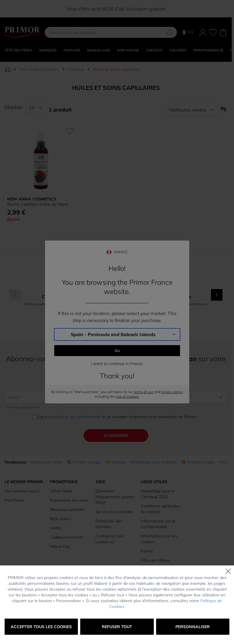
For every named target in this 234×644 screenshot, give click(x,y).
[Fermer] (228, 571)
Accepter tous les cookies (41, 627)
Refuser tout (117, 627)
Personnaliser (193, 627)
